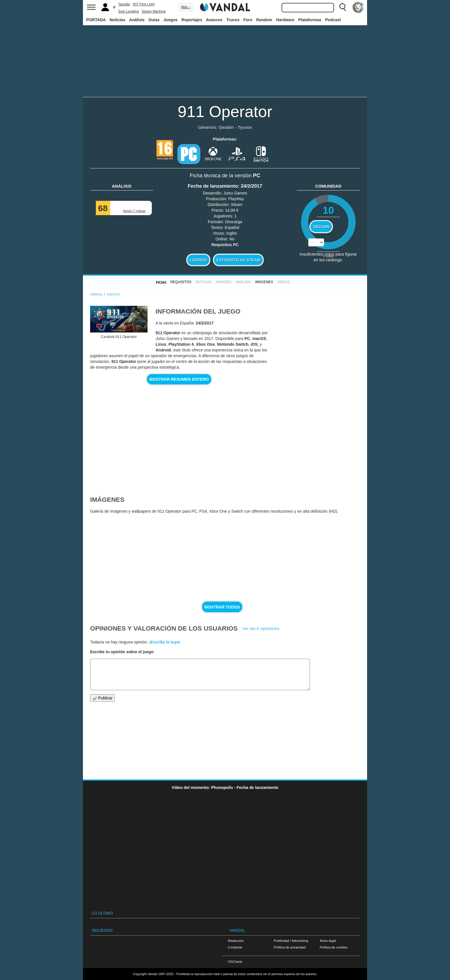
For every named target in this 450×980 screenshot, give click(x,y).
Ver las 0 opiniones (261, 628)
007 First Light (144, 4)
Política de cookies (334, 947)
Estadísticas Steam (238, 260)
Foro (248, 20)
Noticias (117, 20)
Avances (214, 20)
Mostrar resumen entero (179, 379)
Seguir (321, 227)
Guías (154, 20)
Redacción (236, 941)
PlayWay (236, 199)
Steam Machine (154, 11)
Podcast (333, 20)
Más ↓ (186, 7)
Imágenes (264, 282)
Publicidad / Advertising (291, 941)
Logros (198, 260)
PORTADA (96, 20)
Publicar (102, 698)
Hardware (285, 20)
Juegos (171, 20)
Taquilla (124, 4)
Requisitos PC (225, 245)
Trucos (233, 20)
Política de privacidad (290, 947)
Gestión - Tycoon (235, 127)
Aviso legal (328, 941)
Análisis (137, 20)
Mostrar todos (222, 607)
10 (328, 210)
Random (264, 20)
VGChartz (235, 961)
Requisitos (181, 282)
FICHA (161, 283)
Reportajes (192, 20)
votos (328, 256)
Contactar (235, 947)
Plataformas (310, 20)
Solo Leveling (129, 11)
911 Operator (225, 111)
